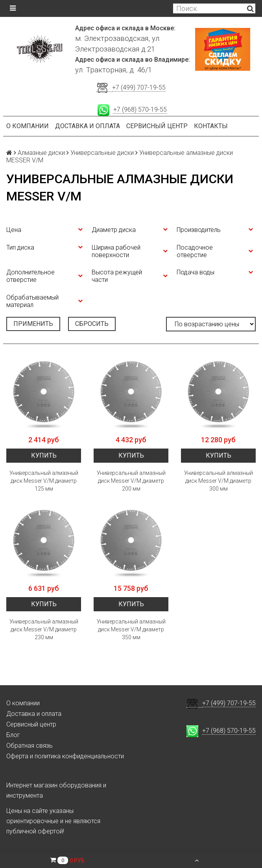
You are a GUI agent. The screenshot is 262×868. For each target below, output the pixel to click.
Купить (44, 455)
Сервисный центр (157, 126)
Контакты (211, 126)
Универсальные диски (102, 153)
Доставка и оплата (88, 126)
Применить (33, 324)
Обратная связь (30, 746)
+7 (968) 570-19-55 (140, 109)
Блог (13, 735)
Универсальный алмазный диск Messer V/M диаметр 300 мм (219, 481)
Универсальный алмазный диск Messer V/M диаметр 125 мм (44, 481)
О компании (28, 126)
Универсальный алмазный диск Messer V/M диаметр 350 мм (131, 629)
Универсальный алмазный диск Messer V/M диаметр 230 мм (44, 629)
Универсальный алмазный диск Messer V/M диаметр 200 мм (131, 481)
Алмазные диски (41, 153)
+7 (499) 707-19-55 (139, 87)
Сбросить (92, 324)
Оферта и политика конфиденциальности (65, 756)
